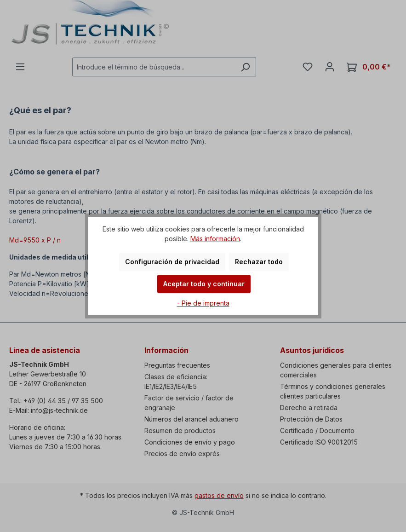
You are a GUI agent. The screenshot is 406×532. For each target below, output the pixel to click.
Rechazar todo (259, 262)
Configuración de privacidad (172, 262)
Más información (215, 239)
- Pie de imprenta (203, 303)
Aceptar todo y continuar (204, 284)
